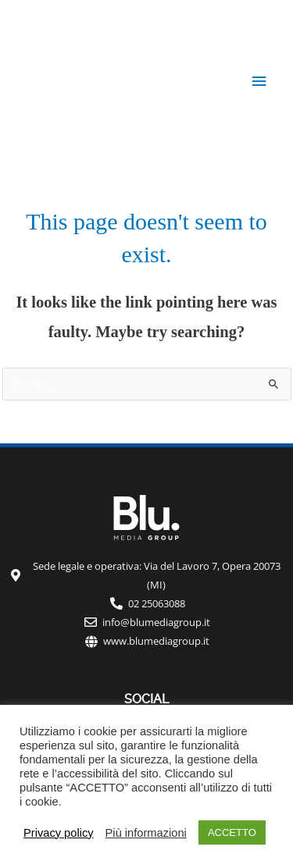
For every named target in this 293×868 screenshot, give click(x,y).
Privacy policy (59, 833)
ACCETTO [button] (232, 832)
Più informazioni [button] (146, 833)
